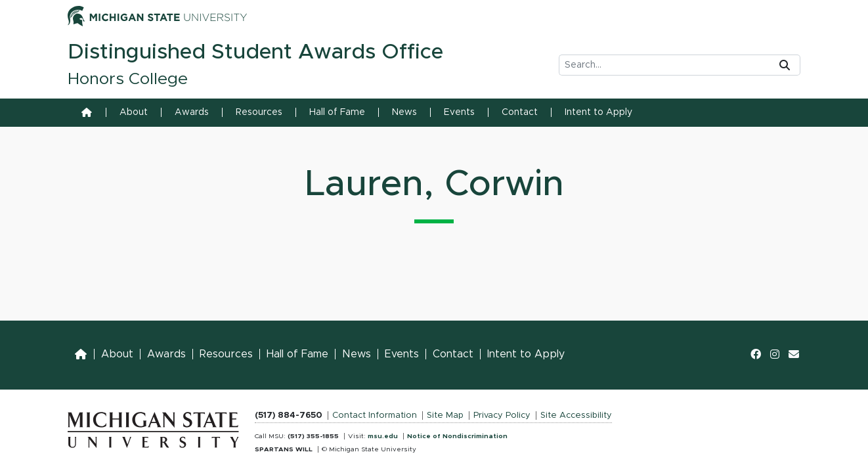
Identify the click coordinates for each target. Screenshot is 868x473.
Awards (192, 112)
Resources (259, 112)
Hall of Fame (337, 112)
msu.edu (383, 436)
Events (459, 112)
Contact (520, 112)
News (404, 112)
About (134, 112)
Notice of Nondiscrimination (457, 436)
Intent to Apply (598, 112)
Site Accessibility (576, 416)
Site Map (445, 416)
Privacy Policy (502, 416)
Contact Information (375, 416)
